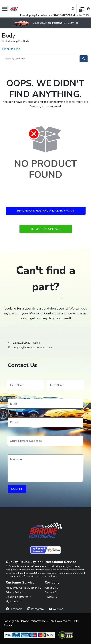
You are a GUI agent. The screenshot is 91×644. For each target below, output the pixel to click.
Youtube (56, 609)
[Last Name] (66, 385)
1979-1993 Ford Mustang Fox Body (43, 23)
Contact (51, 592)
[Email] (45, 404)
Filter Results (11, 49)
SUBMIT (17, 489)
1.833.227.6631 (22, 343)
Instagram (35, 609)
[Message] (45, 468)
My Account (14, 601)
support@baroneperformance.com (33, 348)
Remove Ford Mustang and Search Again (46, 211)
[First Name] (25, 385)
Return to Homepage (46, 229)
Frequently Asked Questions (24, 588)
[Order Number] (45, 441)
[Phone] (45, 422)
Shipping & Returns (19, 597)
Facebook (14, 609)
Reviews (51, 597)
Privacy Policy (15, 592)
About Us (52, 588)
